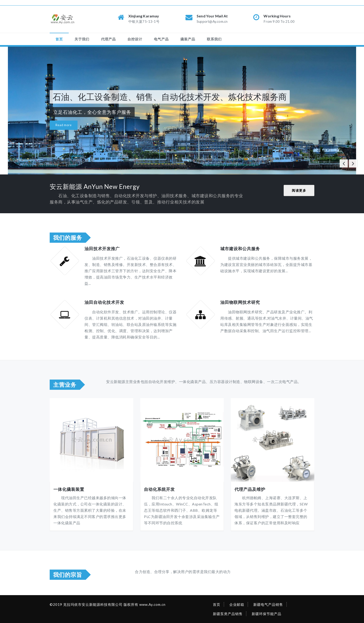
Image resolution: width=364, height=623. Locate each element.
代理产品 (108, 39)
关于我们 (82, 39)
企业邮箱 (237, 604)
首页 (59, 39)
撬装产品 (188, 39)
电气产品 (161, 39)
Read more (64, 125)
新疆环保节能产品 (266, 614)
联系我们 (214, 39)
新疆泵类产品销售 (228, 614)
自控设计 (135, 39)
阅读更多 (299, 190)
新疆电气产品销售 (268, 604)
